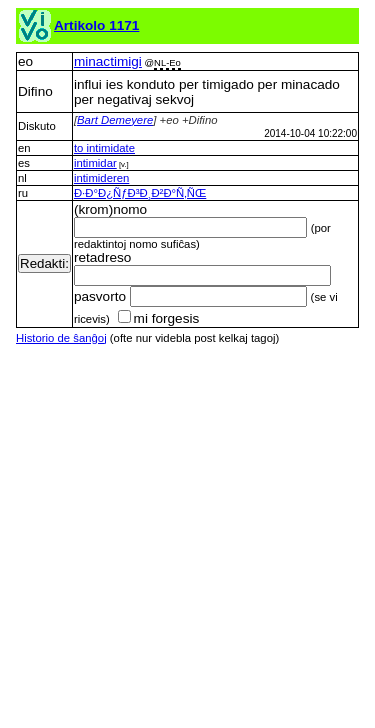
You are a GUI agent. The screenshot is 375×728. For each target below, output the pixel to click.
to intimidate (104, 148)
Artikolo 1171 (96, 25)
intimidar (95, 163)
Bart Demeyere (115, 120)
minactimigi (108, 61)
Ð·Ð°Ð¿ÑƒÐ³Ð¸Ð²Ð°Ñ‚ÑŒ (140, 193)
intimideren (101, 178)
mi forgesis (159, 318)
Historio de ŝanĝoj (61, 338)
